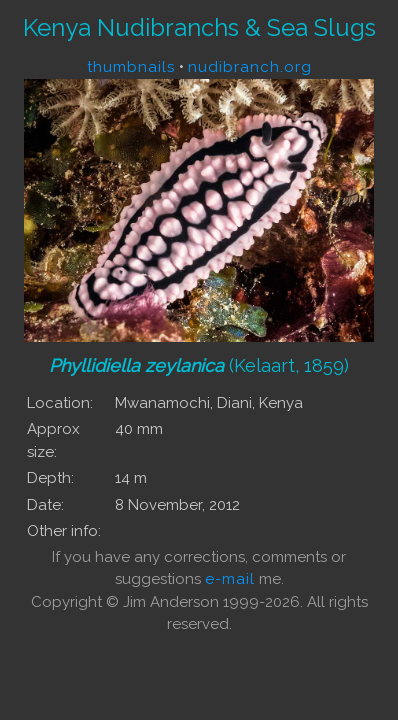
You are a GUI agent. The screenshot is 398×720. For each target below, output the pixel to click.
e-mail (230, 579)
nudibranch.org (250, 67)
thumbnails (131, 67)
